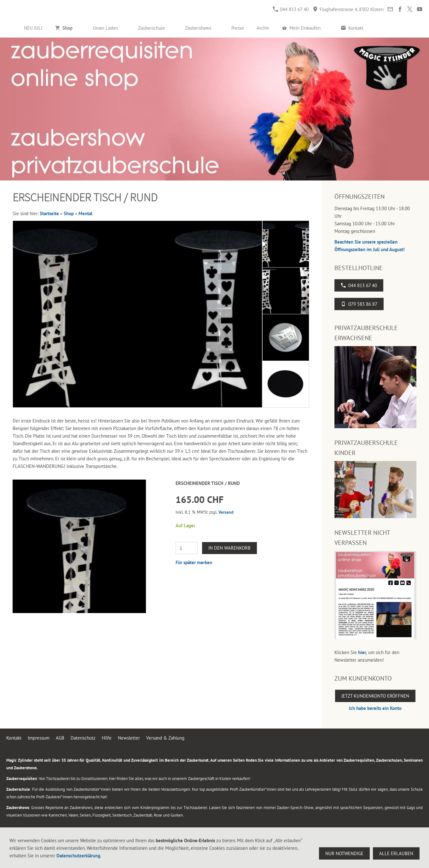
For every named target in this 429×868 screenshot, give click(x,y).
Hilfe (107, 738)
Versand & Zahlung (165, 738)
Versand (226, 512)
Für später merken (194, 562)
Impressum (39, 738)
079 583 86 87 (359, 304)
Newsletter (129, 738)
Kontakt (14, 738)
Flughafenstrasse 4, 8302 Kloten (348, 9)
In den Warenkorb (229, 548)
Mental (85, 213)
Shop (69, 213)
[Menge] (187, 548)
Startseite (49, 213)
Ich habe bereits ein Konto (375, 708)
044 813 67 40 (291, 9)
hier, (362, 652)
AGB (60, 738)
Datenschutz (83, 738)
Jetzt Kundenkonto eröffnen (375, 696)
